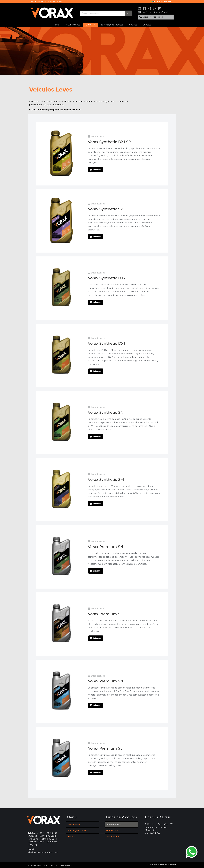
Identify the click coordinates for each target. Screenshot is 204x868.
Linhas (90, 25)
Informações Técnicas (112, 25)
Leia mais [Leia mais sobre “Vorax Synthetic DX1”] (97, 371)
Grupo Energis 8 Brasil (53, 2)
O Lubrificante (73, 25)
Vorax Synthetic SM (106, 479)
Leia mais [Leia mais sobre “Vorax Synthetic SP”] (97, 237)
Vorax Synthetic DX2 (107, 278)
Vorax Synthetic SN (106, 412)
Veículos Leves (114, 824)
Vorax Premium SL (105, 613)
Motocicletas (112, 830)
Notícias (133, 25)
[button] (156, 17)
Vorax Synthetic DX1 (106, 343)
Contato (147, 25)
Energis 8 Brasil (169, 863)
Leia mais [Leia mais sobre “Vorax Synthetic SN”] (97, 436)
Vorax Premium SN (106, 546)
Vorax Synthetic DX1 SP (109, 142)
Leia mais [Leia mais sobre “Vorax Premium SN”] (97, 570)
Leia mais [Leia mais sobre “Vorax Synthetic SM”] (97, 503)
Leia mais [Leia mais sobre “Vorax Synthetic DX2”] (97, 302)
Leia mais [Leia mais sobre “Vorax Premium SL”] (97, 637)
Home (56, 25)
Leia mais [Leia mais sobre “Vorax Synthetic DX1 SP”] (97, 170)
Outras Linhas (113, 836)
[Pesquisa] (128, 13)
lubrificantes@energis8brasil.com (43, 851)
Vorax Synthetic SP (106, 209)
